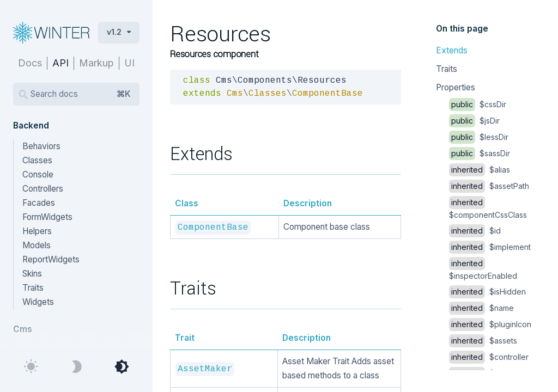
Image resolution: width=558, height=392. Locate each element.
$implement (490, 247)
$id (475, 231)
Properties (456, 87)
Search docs (81, 94)
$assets (483, 341)
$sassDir (480, 153)
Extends (452, 50)
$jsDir (474, 121)
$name (481, 308)
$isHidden (487, 292)
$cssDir (478, 104)
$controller (489, 357)
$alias (480, 170)
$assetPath (489, 186)
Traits (447, 69)
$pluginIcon (490, 324)
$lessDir (479, 137)
